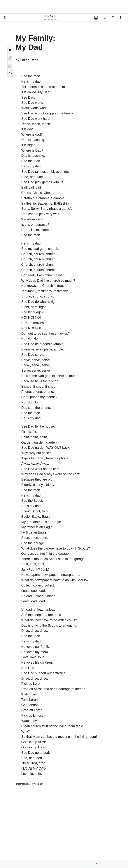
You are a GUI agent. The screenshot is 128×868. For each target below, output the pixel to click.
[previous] (32, 864)
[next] (96, 864)
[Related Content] (113, 18)
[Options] (121, 18)
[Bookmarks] (104, 18)
